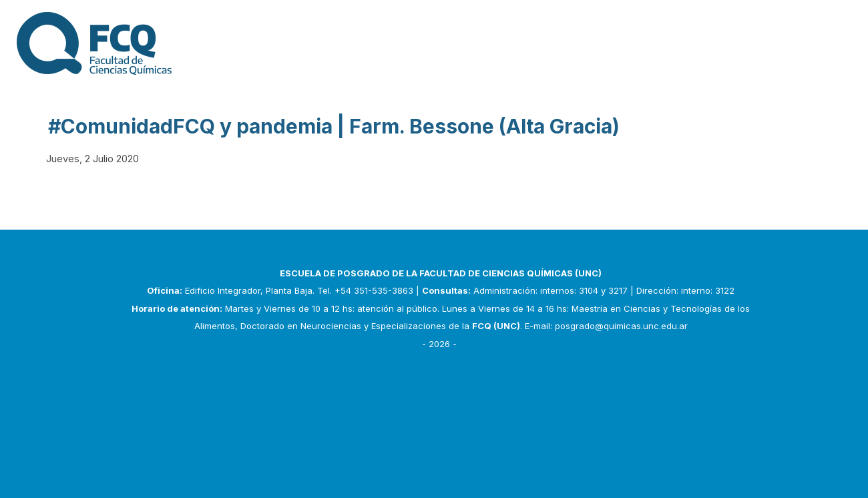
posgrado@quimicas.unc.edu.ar (621, 326)
